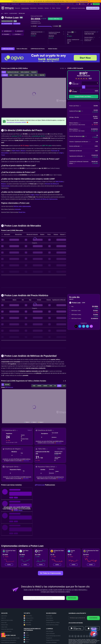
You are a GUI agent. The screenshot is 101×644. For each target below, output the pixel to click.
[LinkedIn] (81, 636)
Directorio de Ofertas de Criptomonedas (46, 199)
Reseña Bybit (49, 616)
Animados (18, 209)
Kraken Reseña (49, 618)
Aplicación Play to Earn (6, 631)
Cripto (7, 13)
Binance (23, 151)
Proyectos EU (49, 638)
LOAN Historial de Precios (38, 49)
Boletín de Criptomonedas (7, 620)
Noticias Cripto (5, 625)
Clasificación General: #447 (7, 21)
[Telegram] (73, 636)
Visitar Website (61, 449)
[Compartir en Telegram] (87, 326)
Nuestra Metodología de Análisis (53, 636)
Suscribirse (93, 618)
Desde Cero (22, 212)
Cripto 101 (4, 618)
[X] (70, 636)
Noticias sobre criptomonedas (22, 206)
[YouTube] (76, 636)
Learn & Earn (4, 616)
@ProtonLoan (9, 387)
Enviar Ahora (59, 443)
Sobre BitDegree (50, 631)
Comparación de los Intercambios (9, 640)
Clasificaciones (14, 13)
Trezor (3, 155)
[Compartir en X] (76, 326)
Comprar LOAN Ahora (55, 19)
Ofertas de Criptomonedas (7, 629)
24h (72, 32)
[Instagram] (87, 636)
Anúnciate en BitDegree (51, 642)
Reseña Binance (50, 620)
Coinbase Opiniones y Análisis (53, 623)
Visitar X (30, 430)
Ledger (61, 153)
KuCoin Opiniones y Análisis (52, 625)
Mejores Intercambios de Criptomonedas (10, 638)
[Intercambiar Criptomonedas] (84, 87)
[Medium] (84, 636)
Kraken (18, 151)
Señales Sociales (53, 49)
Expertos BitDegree (50, 634)
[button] (82, 4)
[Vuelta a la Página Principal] (3, 14)
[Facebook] (78, 636)
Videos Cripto (4, 627)
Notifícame (72, 598)
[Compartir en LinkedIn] (84, 326)
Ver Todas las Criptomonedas (50, 573)
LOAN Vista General (8, 49)
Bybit (14, 151)
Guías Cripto (4, 623)
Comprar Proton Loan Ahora (84, 97)
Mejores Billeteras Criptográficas (8, 642)
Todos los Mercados (22, 49)
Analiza (9, 565)
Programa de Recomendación (53, 640)
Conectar (96, 4)
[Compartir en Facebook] (80, 326)
